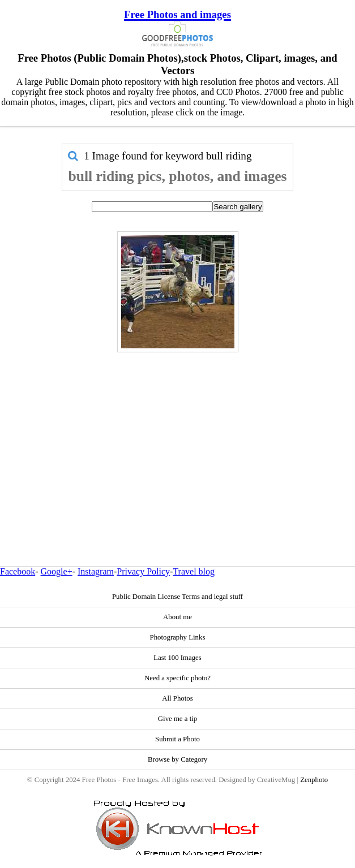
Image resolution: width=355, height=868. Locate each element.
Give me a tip (177, 719)
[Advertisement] (178, 435)
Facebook (18, 571)
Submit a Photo (177, 739)
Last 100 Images (177, 658)
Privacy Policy (143, 571)
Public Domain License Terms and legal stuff (177, 597)
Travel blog (194, 571)
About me (177, 617)
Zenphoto (314, 780)
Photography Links (178, 637)
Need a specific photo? (177, 678)
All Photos (177, 698)
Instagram (96, 571)
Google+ (57, 571)
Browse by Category (177, 759)
